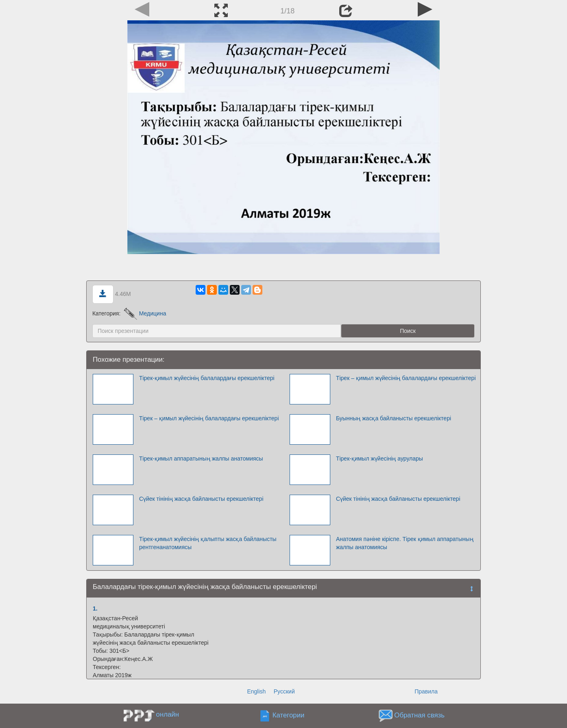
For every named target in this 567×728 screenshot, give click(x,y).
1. (95, 608)
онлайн (168, 714)
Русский (284, 691)
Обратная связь (419, 716)
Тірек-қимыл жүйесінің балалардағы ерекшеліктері (207, 378)
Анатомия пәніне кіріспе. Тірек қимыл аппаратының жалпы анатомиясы (405, 543)
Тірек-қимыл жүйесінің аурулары (379, 459)
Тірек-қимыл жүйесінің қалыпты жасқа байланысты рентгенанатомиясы (208, 543)
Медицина (145, 313)
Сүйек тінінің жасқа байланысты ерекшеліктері (201, 499)
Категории (289, 716)
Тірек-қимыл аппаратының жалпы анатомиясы (201, 459)
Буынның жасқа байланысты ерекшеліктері (394, 418)
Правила (426, 691)
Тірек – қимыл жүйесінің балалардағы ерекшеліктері (406, 378)
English (256, 691)
